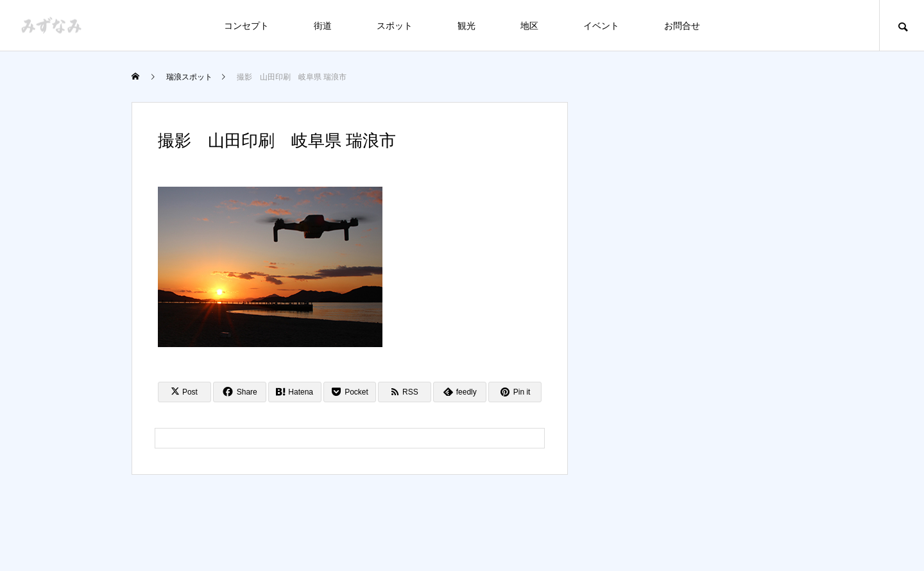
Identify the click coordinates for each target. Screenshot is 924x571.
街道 (323, 26)
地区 (529, 26)
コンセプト (246, 26)
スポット (395, 26)
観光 (466, 26)
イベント (601, 26)
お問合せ (682, 26)
